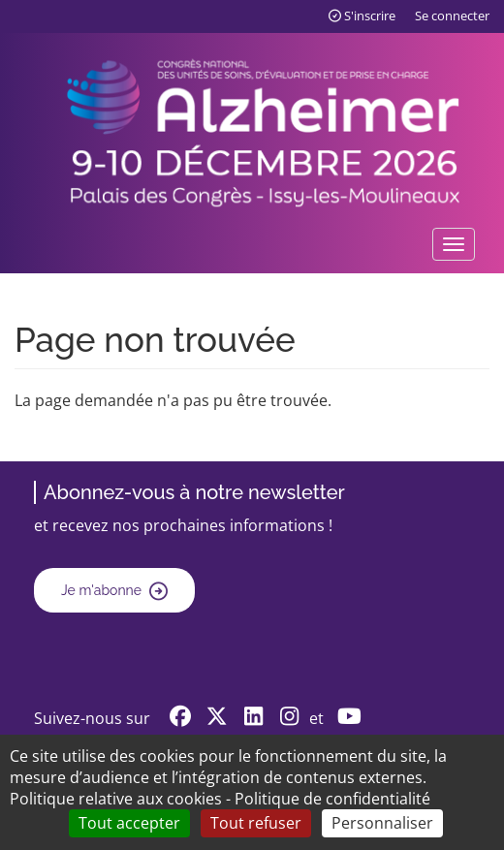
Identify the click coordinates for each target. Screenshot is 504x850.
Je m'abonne (101, 590)
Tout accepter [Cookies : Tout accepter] (129, 823)
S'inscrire (362, 16)
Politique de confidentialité (332, 799)
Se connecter (452, 16)
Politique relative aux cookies (116, 799)
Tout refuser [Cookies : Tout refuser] (256, 823)
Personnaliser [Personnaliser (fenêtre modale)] (382, 823)
